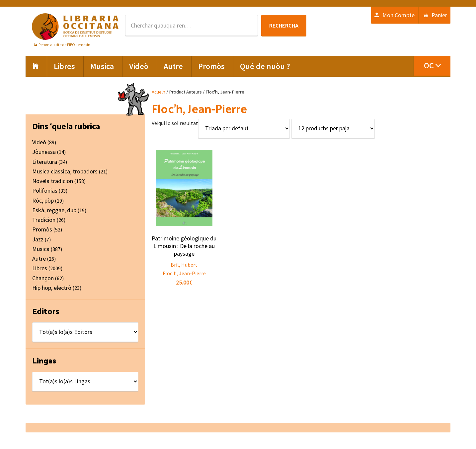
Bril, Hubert (184, 265)
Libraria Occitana (75, 27)
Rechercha (284, 25)
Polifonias (45, 191)
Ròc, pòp (43, 200)
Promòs (42, 229)
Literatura (45, 162)
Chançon (43, 278)
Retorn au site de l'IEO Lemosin (64, 45)
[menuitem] (432, 66)
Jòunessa (44, 152)
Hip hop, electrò (52, 288)
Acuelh (159, 92)
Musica (41, 249)
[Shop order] (244, 128)
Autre (39, 258)
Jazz (38, 239)
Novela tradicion (53, 181)
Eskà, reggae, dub (54, 210)
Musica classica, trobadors (65, 171)
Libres (40, 268)
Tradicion (44, 220)
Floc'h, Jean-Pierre (184, 273)
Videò (39, 142)
